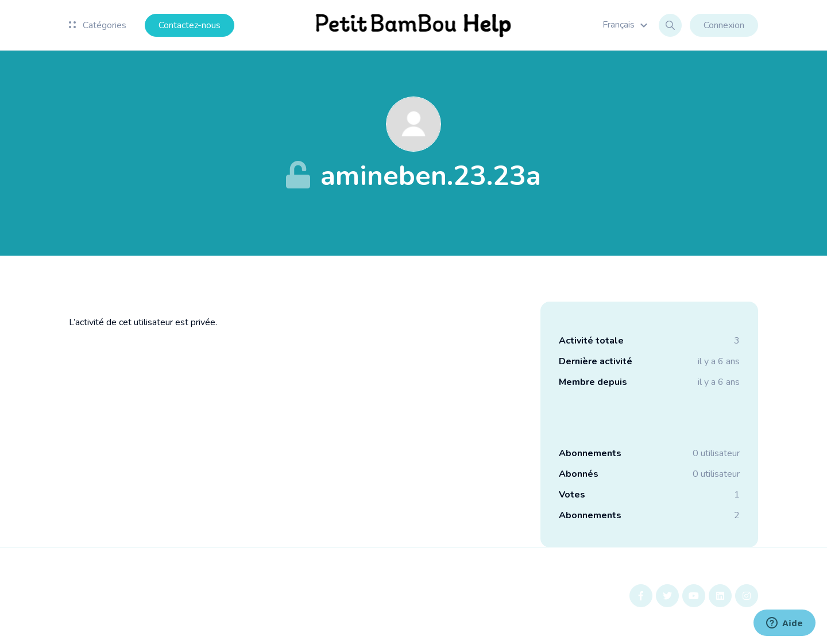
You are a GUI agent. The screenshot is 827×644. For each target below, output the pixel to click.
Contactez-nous (190, 25)
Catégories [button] (98, 25)
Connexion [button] (724, 25)
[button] (627, 25)
